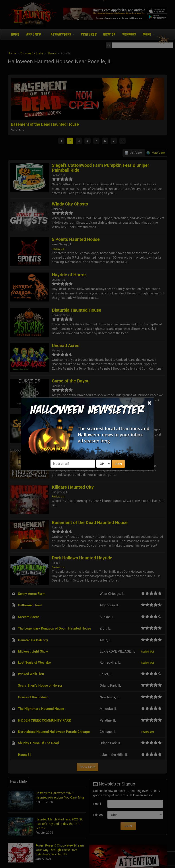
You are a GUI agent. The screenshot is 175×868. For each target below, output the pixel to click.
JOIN (118, 464)
